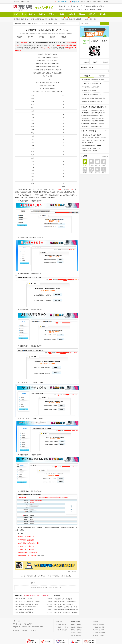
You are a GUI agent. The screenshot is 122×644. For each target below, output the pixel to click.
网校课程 (104, 62)
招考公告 (32, 14)
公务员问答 (65, 627)
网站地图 (106, 2)
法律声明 (102, 630)
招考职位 (42, 14)
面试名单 (82, 14)
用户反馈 (33, 630)
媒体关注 (102, 627)
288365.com (37, 24)
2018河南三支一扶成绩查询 (25, 546)
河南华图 (17, 2)
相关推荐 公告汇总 (87, 67)
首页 (24, 24)
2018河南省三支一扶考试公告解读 (91, 87)
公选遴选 (88, 6)
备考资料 (99, 145)
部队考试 (73, 633)
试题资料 (79, 19)
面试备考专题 (96, 148)
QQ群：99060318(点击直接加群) (66, 45)
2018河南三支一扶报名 (43, 588)
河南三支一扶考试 (44, 8)
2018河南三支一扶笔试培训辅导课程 (27, 543)
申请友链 (96, 636)
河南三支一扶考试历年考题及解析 (93, 107)
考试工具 (84, 156)
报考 (67, 19)
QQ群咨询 (76, 2)
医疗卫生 (74, 9)
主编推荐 (102, 76)
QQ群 (87, 19)
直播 (33, 19)
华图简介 (96, 624)
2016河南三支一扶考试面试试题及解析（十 (93, 126)
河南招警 (80, 9)
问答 (46, 19)
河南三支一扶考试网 (34, 34)
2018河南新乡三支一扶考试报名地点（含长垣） (27, 604)
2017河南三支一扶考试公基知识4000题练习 (93, 115)
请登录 (23, 2)
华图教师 (79, 624)
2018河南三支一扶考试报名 (25, 540)
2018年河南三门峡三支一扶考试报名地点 (25, 607)
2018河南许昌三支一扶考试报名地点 (24, 609)
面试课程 (94, 62)
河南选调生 (62, 9)
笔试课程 (85, 62)
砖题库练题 (105, 156)
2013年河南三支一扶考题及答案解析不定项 (93, 118)
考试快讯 (90, 142)
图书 (26, 19)
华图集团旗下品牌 (75, 621)
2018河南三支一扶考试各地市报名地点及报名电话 (28, 601)
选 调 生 (73, 636)
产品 (61, 621)
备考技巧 (72, 19)
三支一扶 (86, 9)
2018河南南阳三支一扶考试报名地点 (24, 612)
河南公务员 (69, 6)
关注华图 (96, 621)
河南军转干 (82, 6)
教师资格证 (93, 9)
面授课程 (17, 19)
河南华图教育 (25, 43)
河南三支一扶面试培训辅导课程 (26, 552)
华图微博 (52, 37)
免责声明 (96, 633)
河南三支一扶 (20, 624)
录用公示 (92, 14)
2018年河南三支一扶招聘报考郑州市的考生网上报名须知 (66, 610)
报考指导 (102, 14)
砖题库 (51, 19)
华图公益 (96, 627)
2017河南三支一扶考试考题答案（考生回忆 (93, 110)
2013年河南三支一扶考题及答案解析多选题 (93, 121)
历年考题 (42, 37)
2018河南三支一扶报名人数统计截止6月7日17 (94, 98)
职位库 (64, 624)
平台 (58, 621)
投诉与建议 (102, 633)
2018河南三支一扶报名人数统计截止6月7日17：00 (65, 602)
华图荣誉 (102, 624)
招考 (63, 19)
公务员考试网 (29, 24)
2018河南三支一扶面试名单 (25, 549)
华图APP (59, 630)
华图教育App (96, 2)
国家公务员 (62, 6)
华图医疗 (79, 630)
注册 (28, 2)
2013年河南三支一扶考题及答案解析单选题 (93, 123)
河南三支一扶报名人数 (55, 588)
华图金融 (79, 627)
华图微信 (63, 37)
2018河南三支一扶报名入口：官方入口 (36, 576)
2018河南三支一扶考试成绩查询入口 (91, 94)
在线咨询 (25, 630)
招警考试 (79, 633)
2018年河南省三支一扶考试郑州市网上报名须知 (66, 607)
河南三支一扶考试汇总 (89, 131)
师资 (56, 19)
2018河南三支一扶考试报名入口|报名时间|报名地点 (66, 613)
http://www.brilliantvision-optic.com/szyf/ (49, 34)
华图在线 (79, 636)
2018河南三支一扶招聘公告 (25, 537)
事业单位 (75, 6)
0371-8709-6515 (63, 2)
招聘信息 (102, 636)
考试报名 (52, 14)
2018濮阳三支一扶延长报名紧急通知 (62, 576)
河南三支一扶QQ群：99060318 (26, 556)
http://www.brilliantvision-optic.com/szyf (28, 627)
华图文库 (59, 627)
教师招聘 (101, 6)
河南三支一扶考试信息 (89, 135)
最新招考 (20, 37)
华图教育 (73, 624)
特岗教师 (99, 9)
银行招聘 (68, 9)
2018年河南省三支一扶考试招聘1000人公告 (93, 79)
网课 (22, 19)
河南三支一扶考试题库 (89, 145)
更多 (106, 107)
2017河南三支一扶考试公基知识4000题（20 (93, 113)
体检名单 (103, 140)
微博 (88, 2)
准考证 (62, 14)
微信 (82, 2)
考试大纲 (97, 138)
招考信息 (56, 24)
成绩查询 (72, 14)
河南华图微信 (85, 41)
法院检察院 (95, 6)
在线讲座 (59, 624)
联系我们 (16, 630)
